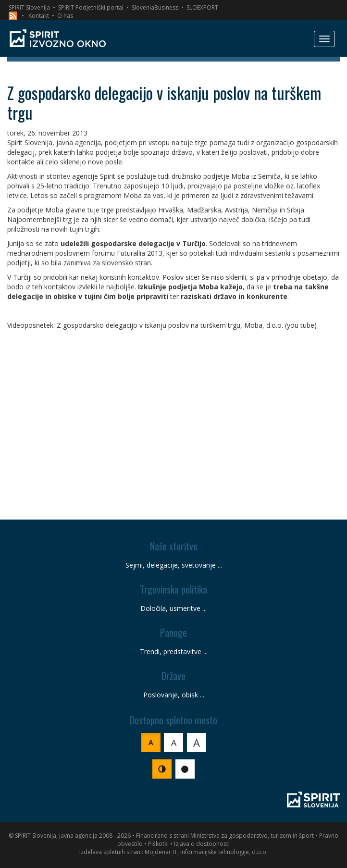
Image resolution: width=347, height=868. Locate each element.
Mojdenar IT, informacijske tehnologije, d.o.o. (206, 852)
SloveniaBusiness (155, 7)
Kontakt (39, 16)
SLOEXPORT (202, 7)
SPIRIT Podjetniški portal (91, 7)
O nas (65, 16)
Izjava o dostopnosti (202, 844)
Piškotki (158, 844)
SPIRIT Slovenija (29, 7)
